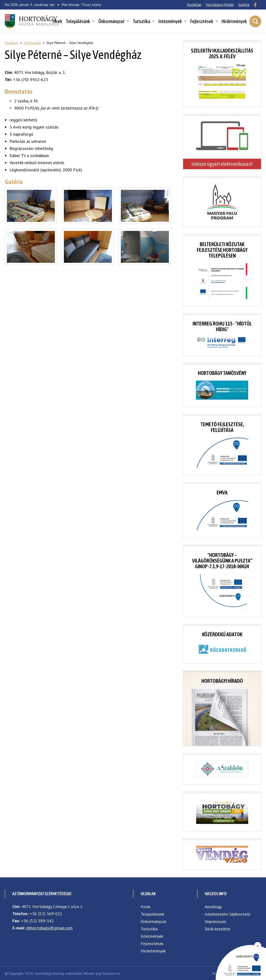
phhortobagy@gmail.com (50, 928)
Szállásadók (32, 43)
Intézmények (170, 21)
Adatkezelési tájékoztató (228, 914)
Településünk (78, 21)
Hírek (57, 21)
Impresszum (215, 921)
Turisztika (141, 21)
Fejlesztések (202, 21)
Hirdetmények (234, 21)
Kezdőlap (194, 5)
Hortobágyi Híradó (220, 5)
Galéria (244, 5)
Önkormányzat (111, 21)
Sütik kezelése (217, 929)
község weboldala (39, 21)
